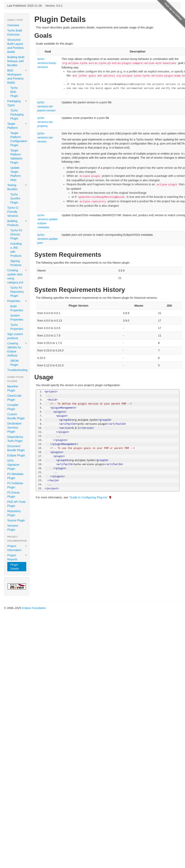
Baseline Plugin (13, 388)
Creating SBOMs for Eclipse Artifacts (17, 349)
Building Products (17, 223)
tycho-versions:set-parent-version (47, 106)
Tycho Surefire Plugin (15, 198)
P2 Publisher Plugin (15, 485)
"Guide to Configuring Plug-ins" (88, 497)
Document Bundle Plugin (16, 448)
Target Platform (17, 126)
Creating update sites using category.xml (17, 276)
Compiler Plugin (13, 407)
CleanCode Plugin (14, 398)
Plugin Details (15, 567)
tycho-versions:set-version (45, 137)
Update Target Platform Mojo (16, 174)
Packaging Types (17, 103)
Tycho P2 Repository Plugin (17, 292)
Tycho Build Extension (15, 32)
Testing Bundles (17, 187)
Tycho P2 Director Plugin (16, 234)
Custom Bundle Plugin (16, 416)
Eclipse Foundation (34, 608)
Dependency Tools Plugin (15, 439)
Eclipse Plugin (16, 455)
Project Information (17, 548)
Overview (13, 25)
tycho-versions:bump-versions (47, 63)
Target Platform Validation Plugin (16, 156)
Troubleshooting (17, 370)
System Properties (17, 318)
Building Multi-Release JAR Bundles (16, 61)
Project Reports (17, 557)
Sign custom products (15, 336)
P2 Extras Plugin (13, 495)
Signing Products (16, 263)
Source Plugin (16, 520)
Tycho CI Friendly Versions (13, 212)
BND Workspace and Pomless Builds (17, 77)
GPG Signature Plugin (13, 465)
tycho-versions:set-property (45, 122)
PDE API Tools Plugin (16, 504)
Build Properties (17, 308)
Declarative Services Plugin (14, 428)
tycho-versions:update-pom (48, 239)
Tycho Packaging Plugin (17, 114)
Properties (17, 301)
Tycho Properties (17, 327)
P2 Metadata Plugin (15, 476)
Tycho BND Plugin (14, 92)
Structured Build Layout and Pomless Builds (15, 46)
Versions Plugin (13, 528)
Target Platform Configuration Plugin (18, 139)
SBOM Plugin (14, 363)
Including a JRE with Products (16, 250)
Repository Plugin (14, 513)
